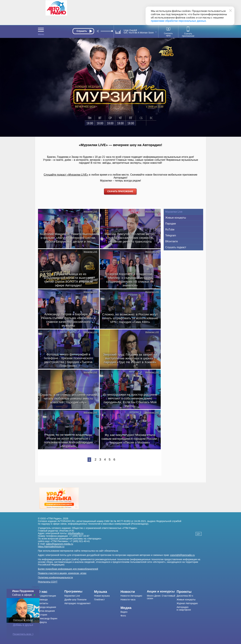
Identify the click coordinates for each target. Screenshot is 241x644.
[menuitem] (51, 592)
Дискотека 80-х (185, 596)
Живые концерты (176, 218)
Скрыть (35, 587)
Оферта (42, 622)
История (43, 615)
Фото (123, 616)
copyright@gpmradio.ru (182, 555)
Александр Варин (48, 618)
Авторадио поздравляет (77, 603)
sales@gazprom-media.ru (59, 544)
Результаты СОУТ (48, 582)
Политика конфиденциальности (55, 577)
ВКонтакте (172, 241)
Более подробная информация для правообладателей (68, 569)
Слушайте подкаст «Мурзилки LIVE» (66, 175)
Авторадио (184, 608)
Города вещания (47, 607)
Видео (124, 612)
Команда (43, 600)
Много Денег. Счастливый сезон (161, 597)
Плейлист (99, 600)
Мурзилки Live (174, 212)
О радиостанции (47, 596)
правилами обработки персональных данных (178, 21)
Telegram (171, 235)
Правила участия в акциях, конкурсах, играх (62, 573)
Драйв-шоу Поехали (75, 600)
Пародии (171, 224)
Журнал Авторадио (187, 603)
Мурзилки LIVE (90, 212)
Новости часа (128, 600)
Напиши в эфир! (23, 620)
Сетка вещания (46, 611)
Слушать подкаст (176, 247)
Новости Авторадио (131, 596)
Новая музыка (102, 596)
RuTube (170, 230)
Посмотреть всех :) (23, 634)
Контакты (43, 603)
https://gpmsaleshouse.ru (51, 546)
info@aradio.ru (76, 533)
